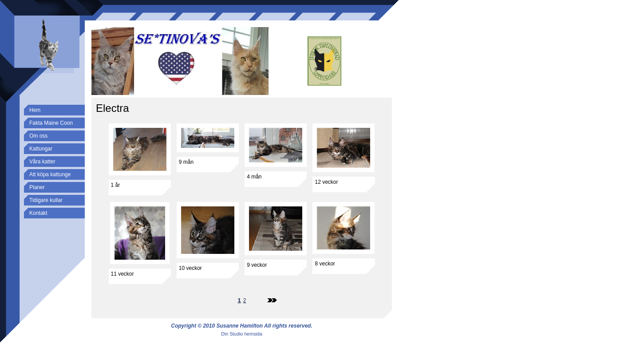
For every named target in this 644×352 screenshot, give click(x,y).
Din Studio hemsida (241, 334)
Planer (37, 187)
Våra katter (42, 162)
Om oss (38, 136)
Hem (35, 110)
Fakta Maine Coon (51, 123)
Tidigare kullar (46, 200)
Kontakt (38, 213)
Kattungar (41, 149)
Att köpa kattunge (50, 174)
